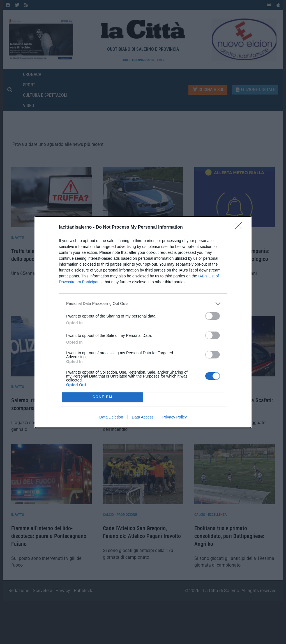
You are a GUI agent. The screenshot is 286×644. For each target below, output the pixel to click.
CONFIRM (102, 397)
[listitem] (143, 304)
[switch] (213, 316)
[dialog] (143, 322)
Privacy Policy (175, 417)
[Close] (240, 227)
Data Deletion (111, 417)
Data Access (143, 417)
